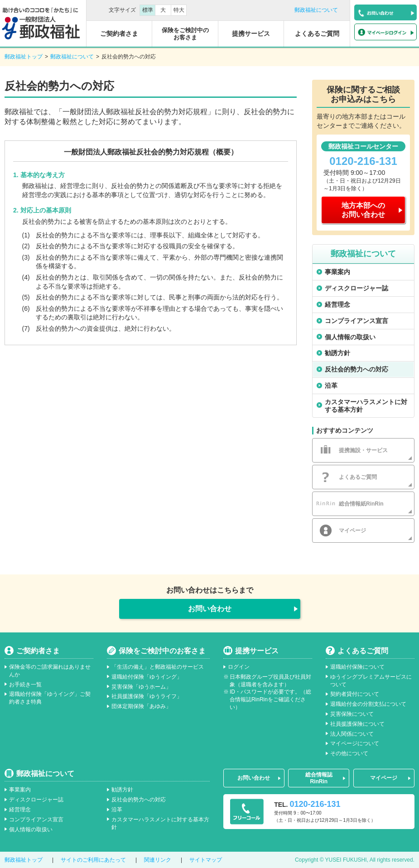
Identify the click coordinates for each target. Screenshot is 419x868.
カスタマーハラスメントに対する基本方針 (366, 406)
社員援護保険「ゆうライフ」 (147, 696)
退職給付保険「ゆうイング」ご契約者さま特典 (50, 698)
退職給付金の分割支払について (368, 704)
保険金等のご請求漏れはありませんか (50, 671)
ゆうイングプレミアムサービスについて (371, 681)
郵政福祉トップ (24, 57)
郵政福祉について (316, 10)
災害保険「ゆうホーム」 (141, 687)
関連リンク (158, 860)
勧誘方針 (337, 353)
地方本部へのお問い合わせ (363, 210)
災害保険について (352, 714)
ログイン (239, 667)
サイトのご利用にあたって (93, 860)
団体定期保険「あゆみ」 (141, 706)
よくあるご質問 (363, 651)
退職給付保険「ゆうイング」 (147, 677)
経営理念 (337, 304)
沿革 (331, 386)
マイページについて (355, 743)
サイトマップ (206, 860)
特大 (179, 10)
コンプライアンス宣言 (356, 321)
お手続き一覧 (25, 685)
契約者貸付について (355, 694)
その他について (349, 753)
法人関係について (352, 734)
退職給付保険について (357, 667)
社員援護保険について (357, 724)
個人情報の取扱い (350, 337)
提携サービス (257, 651)
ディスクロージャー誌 (356, 288)
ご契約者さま (38, 651)
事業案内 (337, 272)
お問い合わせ (210, 609)
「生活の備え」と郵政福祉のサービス (158, 667)
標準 (148, 10)
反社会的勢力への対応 (356, 369)
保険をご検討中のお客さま (162, 651)
